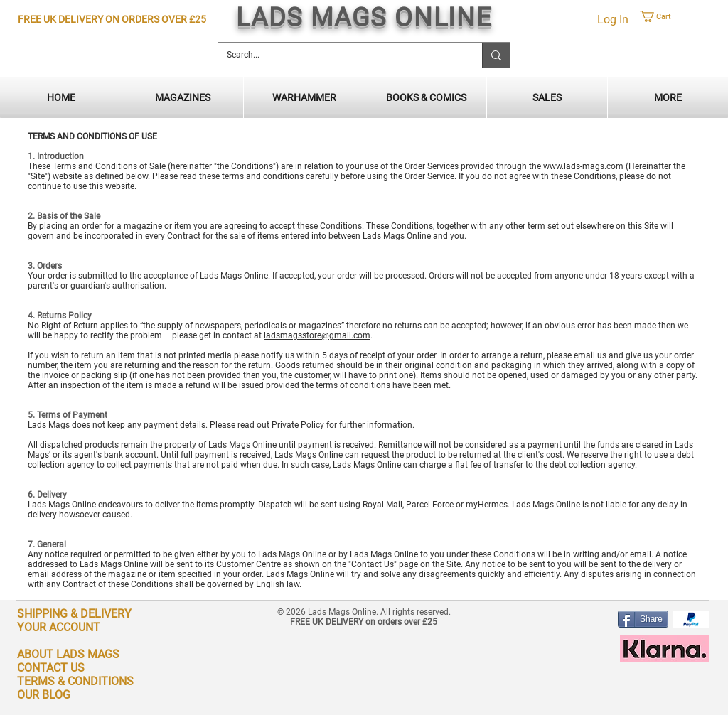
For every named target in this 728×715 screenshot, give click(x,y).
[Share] (643, 619)
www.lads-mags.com (583, 166)
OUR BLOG (44, 695)
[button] (676, 16)
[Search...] (339, 55)
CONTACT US (51, 668)
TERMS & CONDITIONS (75, 681)
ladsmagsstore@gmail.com (317, 335)
